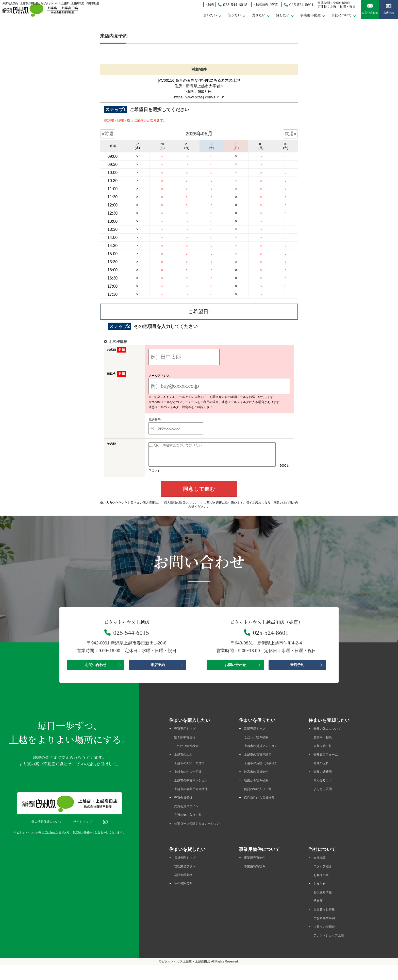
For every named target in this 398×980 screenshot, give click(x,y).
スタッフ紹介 (325, 879)
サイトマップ (85, 826)
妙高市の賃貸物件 (259, 777)
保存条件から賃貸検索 (263, 804)
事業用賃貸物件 (257, 879)
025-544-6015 (208, 7)
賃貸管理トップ (187, 870)
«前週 (108, 134)
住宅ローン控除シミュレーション (201, 833)
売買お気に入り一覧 (191, 822)
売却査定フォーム (329, 760)
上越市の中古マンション (195, 786)
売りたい (236, 17)
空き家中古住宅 (187, 742)
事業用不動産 (293, 17)
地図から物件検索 (259, 786)
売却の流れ (323, 769)
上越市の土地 (186, 760)
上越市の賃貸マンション (265, 751)
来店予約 (386, 13)
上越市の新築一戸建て (193, 769)
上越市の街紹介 (327, 941)
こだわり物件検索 (189, 751)
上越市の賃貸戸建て (261, 760)
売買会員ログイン (189, 813)
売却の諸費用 (325, 777)
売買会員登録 (186, 804)
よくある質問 (325, 795)
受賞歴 (319, 914)
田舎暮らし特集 (327, 923)
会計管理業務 (186, 888)
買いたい (182, 17)
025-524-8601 (283, 7)
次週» (290, 134)
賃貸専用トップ (257, 733)
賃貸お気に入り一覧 (261, 795)
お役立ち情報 (325, 905)
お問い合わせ (362, 13)
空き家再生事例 (327, 932)
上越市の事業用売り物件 (195, 795)
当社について (328, 17)
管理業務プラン (187, 879)
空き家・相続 (325, 742)
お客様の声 (323, 888)
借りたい (209, 17)
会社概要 (321, 870)
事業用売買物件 (257, 870)
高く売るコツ (325, 786)
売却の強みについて (331, 733)
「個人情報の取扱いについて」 (182, 507)
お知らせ (321, 896)
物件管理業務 (186, 896)
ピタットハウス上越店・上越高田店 (186, 976)
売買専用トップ (187, 733)
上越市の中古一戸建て (193, 777)
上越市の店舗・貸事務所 (265, 769)
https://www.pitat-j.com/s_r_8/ (199, 97)
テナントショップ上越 (333, 950)
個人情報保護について (49, 826)
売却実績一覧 (325, 751)
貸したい (262, 17)
